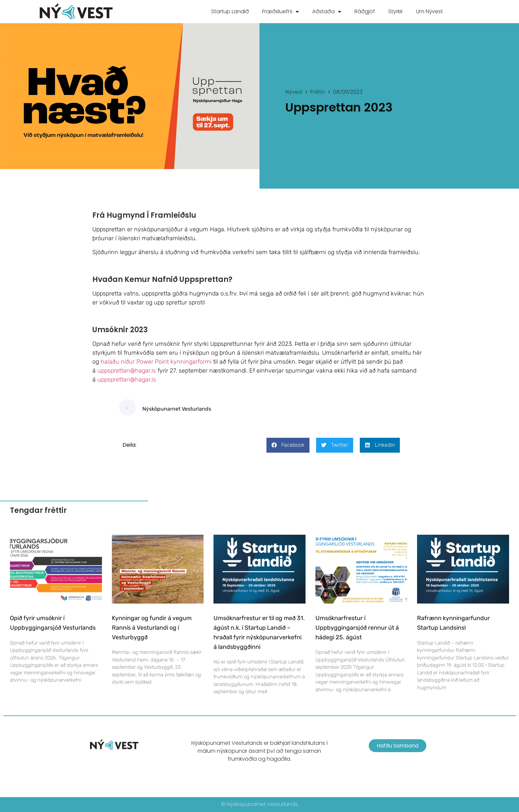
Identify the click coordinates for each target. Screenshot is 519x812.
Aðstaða (327, 12)
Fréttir (318, 92)
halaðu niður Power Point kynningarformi (156, 362)
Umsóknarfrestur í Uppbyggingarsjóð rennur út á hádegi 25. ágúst (357, 628)
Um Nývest (429, 11)
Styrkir (396, 11)
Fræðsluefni (281, 12)
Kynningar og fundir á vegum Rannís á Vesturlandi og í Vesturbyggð (152, 628)
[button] (288, 445)
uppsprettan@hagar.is (127, 371)
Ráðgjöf (365, 11)
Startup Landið (230, 11)
